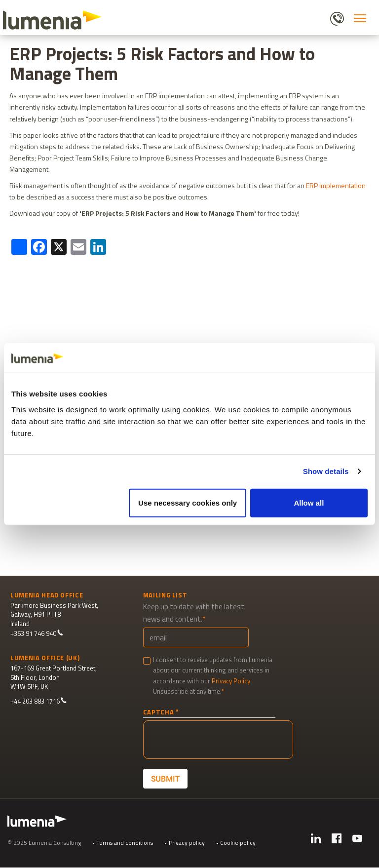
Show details (326, 471)
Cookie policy (238, 843)
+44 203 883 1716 (38, 701)
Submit (165, 778)
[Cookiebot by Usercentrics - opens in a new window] (324, 358)
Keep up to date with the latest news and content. (194, 613)
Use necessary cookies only (188, 502)
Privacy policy (187, 843)
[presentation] (218, 740)
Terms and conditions (125, 843)
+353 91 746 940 (37, 634)
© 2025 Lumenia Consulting (44, 843)
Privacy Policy (231, 681)
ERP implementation (336, 185)
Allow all (309, 502)
